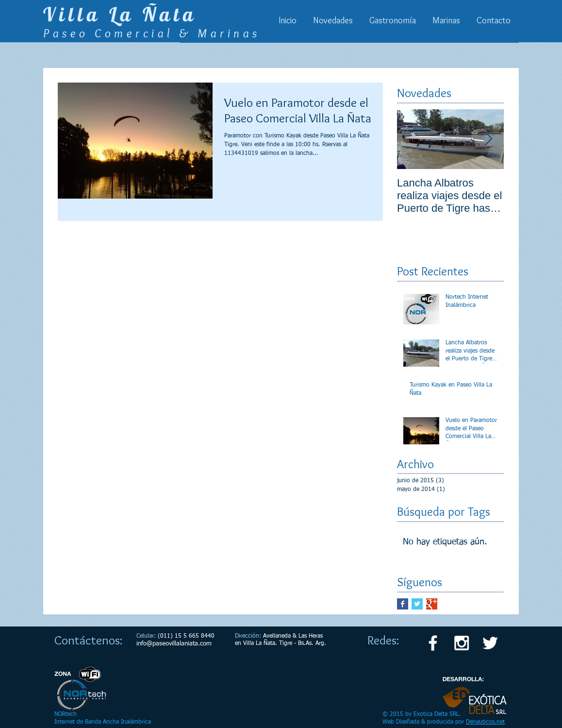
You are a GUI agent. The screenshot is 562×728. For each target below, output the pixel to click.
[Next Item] (488, 139)
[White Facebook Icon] (433, 643)
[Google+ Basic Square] (432, 604)
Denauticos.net (485, 722)
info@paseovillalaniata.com (174, 644)
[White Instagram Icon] (462, 643)
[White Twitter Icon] (490, 643)
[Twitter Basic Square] (417, 604)
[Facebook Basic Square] (403, 604)
